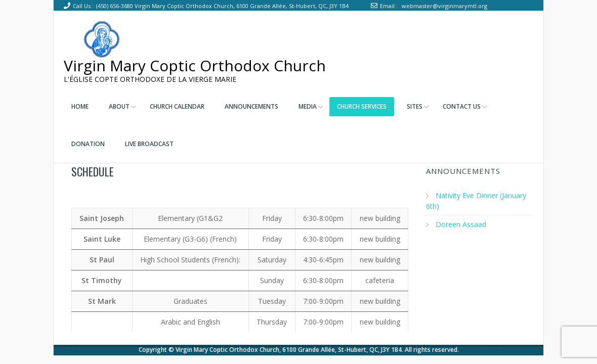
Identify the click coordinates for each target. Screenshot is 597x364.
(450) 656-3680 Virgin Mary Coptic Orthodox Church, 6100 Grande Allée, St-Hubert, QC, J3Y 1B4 (222, 6)
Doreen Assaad (461, 224)
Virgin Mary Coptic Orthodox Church (195, 65)
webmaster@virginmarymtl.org (444, 6)
